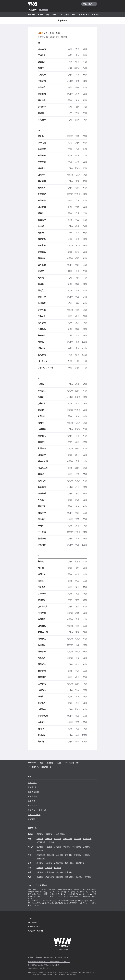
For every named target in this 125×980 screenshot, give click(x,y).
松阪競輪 (86, 855)
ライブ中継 (65, 15)
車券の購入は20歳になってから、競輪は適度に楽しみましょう (49, 962)
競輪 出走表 (32, 796)
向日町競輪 (59, 863)
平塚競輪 (67, 847)
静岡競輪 (40, 850)
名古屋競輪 (41, 855)
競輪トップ (32, 783)
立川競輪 (51, 842)
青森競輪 (49, 834)
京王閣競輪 (41, 842)
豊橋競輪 (68, 855)
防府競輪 (58, 868)
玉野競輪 (40, 868)
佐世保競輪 (69, 877)
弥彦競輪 (40, 839)
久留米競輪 (50, 877)
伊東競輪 (86, 847)
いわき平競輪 (60, 834)
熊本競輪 (88, 877)
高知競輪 (60, 872)
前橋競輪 (49, 839)
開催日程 (31, 15)
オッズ (55, 15)
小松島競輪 (50, 872)
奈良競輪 (49, 863)
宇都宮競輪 (68, 839)
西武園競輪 (87, 839)
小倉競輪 (40, 877)
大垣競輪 (60, 855)
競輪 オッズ (32, 806)
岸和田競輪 (80, 863)
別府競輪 (79, 877)
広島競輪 (49, 868)
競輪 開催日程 (33, 792)
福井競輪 (40, 863)
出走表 (40, 15)
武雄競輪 (60, 877)
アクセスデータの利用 (35, 931)
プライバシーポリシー (62, 957)
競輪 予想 (32, 801)
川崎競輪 (58, 847)
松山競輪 (68, 872)
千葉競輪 (49, 847)
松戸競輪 (40, 847)
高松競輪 (40, 872)
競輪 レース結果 (34, 815)
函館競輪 (40, 834)
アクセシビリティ (34, 927)
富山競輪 (77, 855)
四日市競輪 (41, 859)
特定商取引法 (48, 957)
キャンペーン (84, 15)
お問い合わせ (32, 923)
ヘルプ (30, 918)
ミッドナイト (97, 15)
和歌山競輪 (69, 863)
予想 (48, 15)
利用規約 (39, 957)
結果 (74, 15)
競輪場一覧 (32, 787)
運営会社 (31, 957)
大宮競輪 (77, 839)
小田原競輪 (76, 847)
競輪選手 (31, 819)
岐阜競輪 (51, 855)
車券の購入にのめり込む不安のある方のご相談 (43, 965)
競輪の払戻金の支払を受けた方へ (39, 968)
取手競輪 (58, 839)
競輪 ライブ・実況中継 (37, 810)
